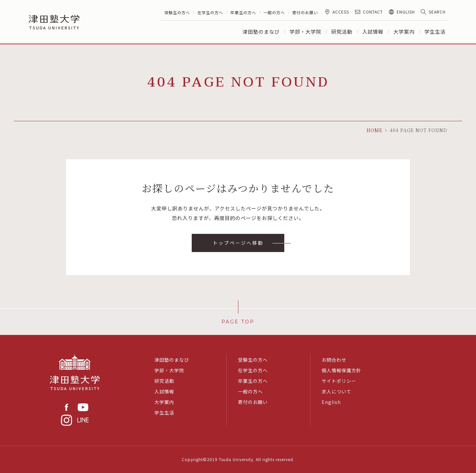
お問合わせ (334, 360)
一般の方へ (274, 12)
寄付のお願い (305, 12)
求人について (337, 391)
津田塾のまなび (261, 32)
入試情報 (373, 32)
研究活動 (342, 32)
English (331, 402)
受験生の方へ (177, 12)
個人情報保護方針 (341, 370)
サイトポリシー (339, 381)
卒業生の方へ (243, 12)
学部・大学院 (305, 32)
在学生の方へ (210, 12)
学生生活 (435, 32)
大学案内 (404, 32)
